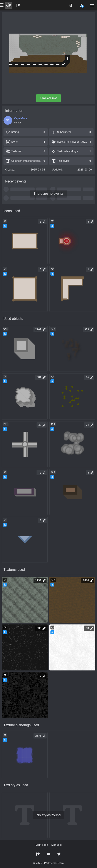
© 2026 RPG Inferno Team (48, 863)
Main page (42, 845)
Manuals (56, 845)
